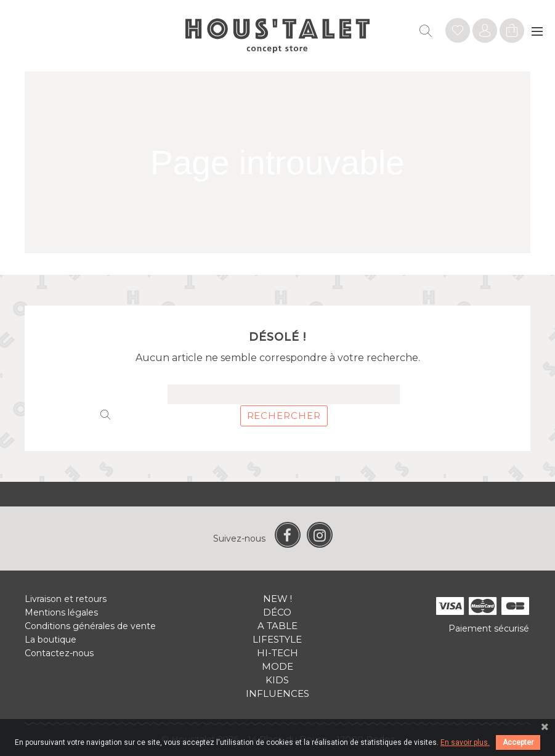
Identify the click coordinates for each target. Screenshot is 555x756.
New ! (277, 599)
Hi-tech (277, 653)
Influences (277, 693)
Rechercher (284, 416)
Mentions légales (61, 612)
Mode (277, 666)
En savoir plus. (465, 742)
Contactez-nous (59, 653)
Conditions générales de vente (90, 626)
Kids (277, 680)
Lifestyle (277, 639)
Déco (277, 612)
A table (277, 626)
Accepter (518, 742)
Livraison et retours (66, 599)
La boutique (51, 640)
